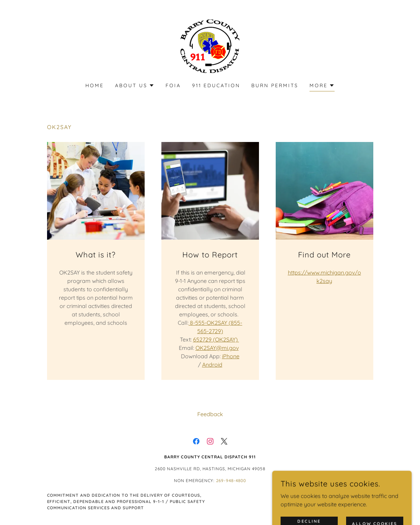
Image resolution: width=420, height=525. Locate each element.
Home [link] (95, 85)
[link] (210, 46)
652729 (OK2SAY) (216, 339)
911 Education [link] (216, 85)
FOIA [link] (173, 85)
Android (212, 365)
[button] (135, 85)
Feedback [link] (210, 414)
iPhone (231, 356)
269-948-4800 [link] (231, 481)
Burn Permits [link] (275, 85)
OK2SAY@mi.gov (217, 348)
